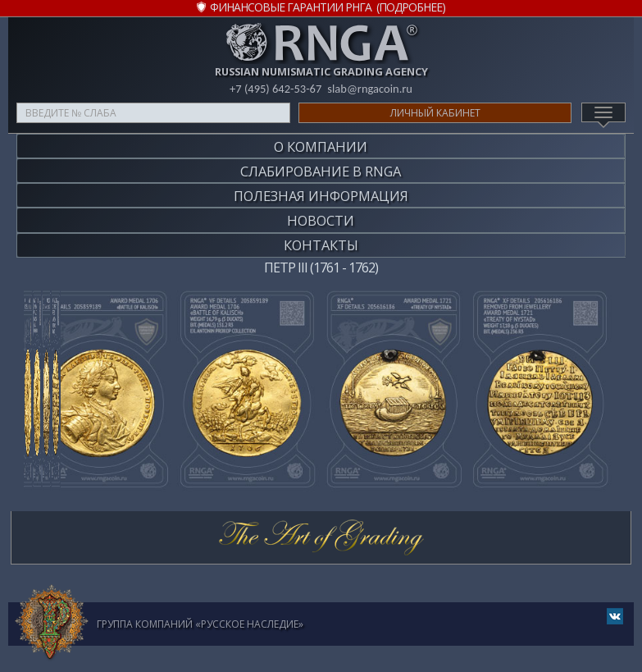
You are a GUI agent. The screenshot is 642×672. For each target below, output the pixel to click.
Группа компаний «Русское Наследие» (200, 611)
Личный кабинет (435, 113)
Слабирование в (321, 167)
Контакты (321, 233)
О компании (321, 145)
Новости (321, 211)
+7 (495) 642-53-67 (274, 89)
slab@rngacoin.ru (371, 89)
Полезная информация (321, 189)
